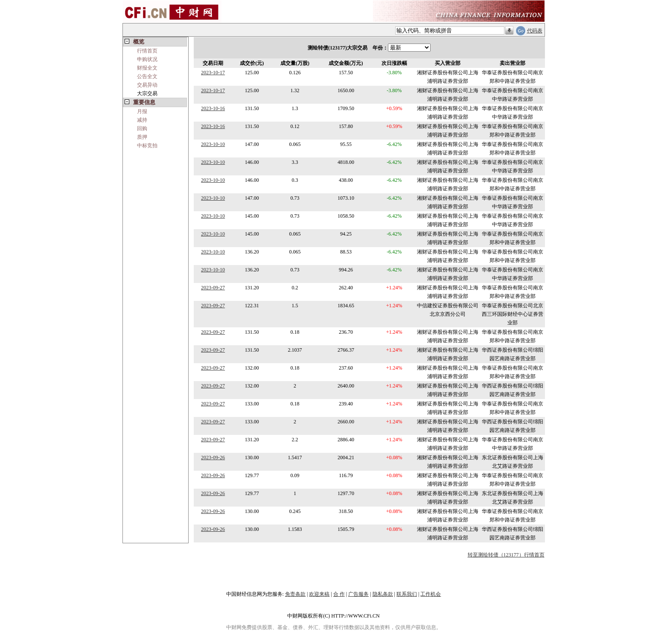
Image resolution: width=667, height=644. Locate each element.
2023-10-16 (213, 108)
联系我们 (407, 594)
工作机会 (431, 594)
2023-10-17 (213, 73)
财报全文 (147, 68)
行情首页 (147, 51)
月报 (142, 111)
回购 (142, 128)
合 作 (339, 594)
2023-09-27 (213, 288)
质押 (142, 137)
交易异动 (147, 85)
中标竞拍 (147, 146)
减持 (142, 120)
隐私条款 (383, 594)
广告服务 (358, 594)
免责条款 (295, 594)
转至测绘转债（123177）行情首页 (506, 555)
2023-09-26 (213, 458)
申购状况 (147, 59)
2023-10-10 (213, 144)
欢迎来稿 (319, 594)
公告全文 (147, 76)
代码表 (535, 31)
